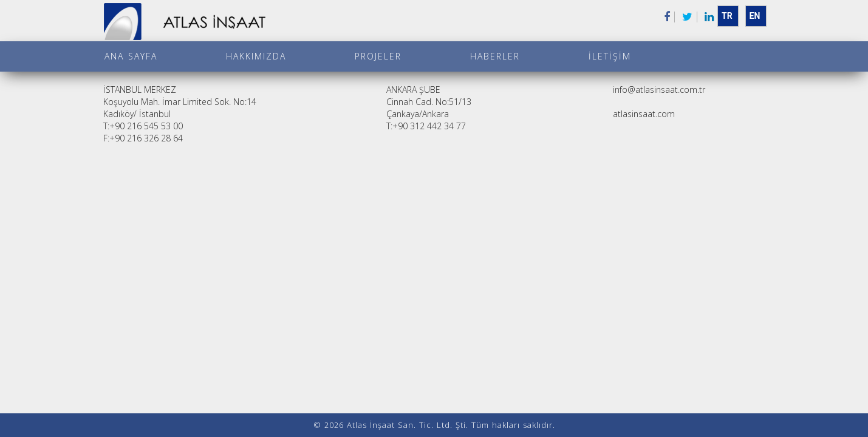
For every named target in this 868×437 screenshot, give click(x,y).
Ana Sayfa (131, 56)
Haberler (495, 56)
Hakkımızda (256, 56)
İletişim (610, 56)
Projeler (378, 56)
